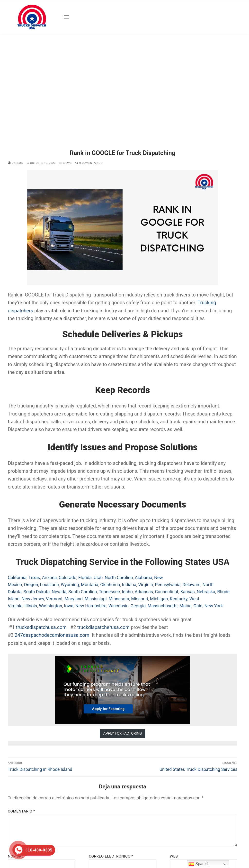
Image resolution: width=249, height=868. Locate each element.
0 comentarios (89, 163)
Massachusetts (163, 606)
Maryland (74, 599)
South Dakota (37, 592)
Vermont (54, 599)
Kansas (188, 592)
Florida (85, 577)
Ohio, (198, 606)
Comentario (21, 811)
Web (174, 856)
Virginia (146, 585)
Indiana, (130, 585)
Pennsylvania (168, 585)
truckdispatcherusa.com (104, 627)
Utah (98, 577)
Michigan (159, 599)
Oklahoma (110, 585)
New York (213, 606)
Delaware (191, 585)
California (17, 577)
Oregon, (31, 585)
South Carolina (83, 592)
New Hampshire (91, 606)
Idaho (127, 592)
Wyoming (70, 585)
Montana (90, 585)
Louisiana (49, 585)
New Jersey (33, 599)
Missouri (139, 599)
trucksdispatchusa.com (42, 627)
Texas (34, 577)
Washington (50, 606)
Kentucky (178, 599)
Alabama (144, 577)
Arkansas (144, 592)
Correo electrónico (111, 856)
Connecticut (167, 592)
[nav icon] (67, 17)
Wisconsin (119, 606)
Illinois (31, 606)
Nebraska (206, 592)
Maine (185, 606)
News (66, 163)
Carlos (15, 163)
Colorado (67, 577)
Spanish (199, 864)
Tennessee (109, 592)
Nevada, (60, 592)
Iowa (69, 606)
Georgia (138, 606)
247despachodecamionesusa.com (52, 635)
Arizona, (50, 577)
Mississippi (96, 599)
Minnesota (119, 599)
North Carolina (119, 577)
